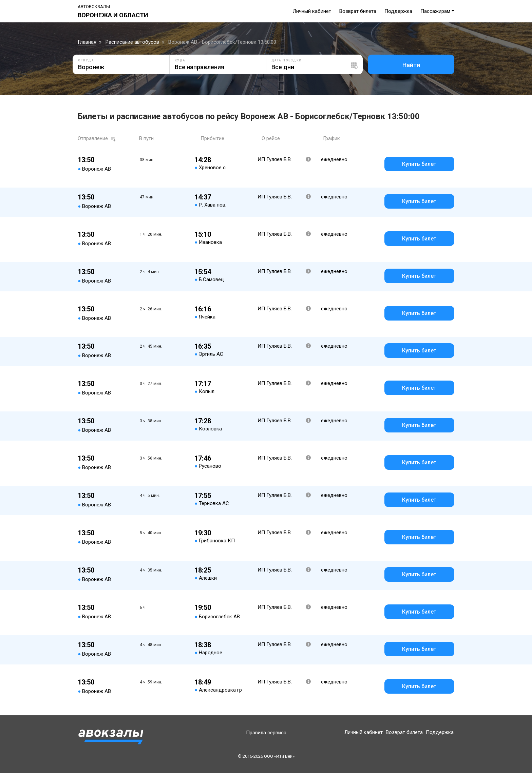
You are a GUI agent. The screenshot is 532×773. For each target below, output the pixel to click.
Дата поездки (287, 60)
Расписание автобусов (132, 42)
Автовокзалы (94, 7)
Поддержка (398, 11)
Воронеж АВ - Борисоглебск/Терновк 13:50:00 (222, 42)
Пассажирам (435, 11)
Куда (180, 60)
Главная (87, 42)
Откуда (86, 60)
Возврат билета (358, 11)
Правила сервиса (266, 733)
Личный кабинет (312, 11)
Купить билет (419, 164)
